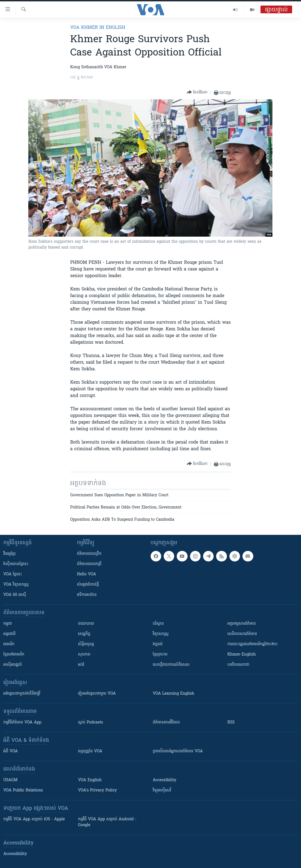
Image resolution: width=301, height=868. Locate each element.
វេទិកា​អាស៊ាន (87, 595)
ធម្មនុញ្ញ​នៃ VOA (90, 751)
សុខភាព (84, 655)
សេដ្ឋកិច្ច (84, 634)
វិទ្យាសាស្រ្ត (161, 634)
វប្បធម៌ (158, 644)
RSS (231, 723)
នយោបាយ (86, 624)
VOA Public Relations (23, 790)
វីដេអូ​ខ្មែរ (9, 554)
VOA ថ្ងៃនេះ (13, 574)
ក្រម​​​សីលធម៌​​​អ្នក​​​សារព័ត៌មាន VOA (178, 751)
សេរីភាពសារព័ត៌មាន (242, 634)
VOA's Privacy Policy (97, 790)
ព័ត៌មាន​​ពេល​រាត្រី (89, 564)
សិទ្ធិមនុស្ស (86, 644)
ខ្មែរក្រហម (160, 655)
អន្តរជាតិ (9, 634)
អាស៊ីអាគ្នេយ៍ (13, 665)
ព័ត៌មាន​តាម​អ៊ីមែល (166, 723)
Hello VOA (86, 574)
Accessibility (165, 780)
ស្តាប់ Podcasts (90, 723)
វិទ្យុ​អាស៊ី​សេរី (162, 790)
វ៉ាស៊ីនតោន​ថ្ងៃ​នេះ (16, 564)
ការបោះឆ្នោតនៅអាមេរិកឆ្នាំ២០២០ (252, 644)
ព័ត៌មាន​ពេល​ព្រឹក (89, 554)
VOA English (90, 780)
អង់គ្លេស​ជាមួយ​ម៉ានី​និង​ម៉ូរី (22, 694)
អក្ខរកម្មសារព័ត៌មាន (242, 624)
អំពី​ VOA (11, 751)
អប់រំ (81, 665)
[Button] (197, 93)
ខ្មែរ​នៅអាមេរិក (14, 655)
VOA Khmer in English (98, 28)
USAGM (10, 780)
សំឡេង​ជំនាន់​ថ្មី (88, 585)
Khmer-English (242, 655)
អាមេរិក (9, 644)
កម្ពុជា (8, 624)
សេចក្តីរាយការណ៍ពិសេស (171, 665)
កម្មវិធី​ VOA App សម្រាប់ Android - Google (107, 822)
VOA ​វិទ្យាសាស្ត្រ (16, 585)
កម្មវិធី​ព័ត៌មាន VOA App (22, 723)
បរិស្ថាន (158, 624)
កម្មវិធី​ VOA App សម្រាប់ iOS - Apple (34, 819)
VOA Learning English (174, 694)
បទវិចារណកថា (238, 665)
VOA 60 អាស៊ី (15, 595)
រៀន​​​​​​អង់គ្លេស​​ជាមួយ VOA (97, 694)
